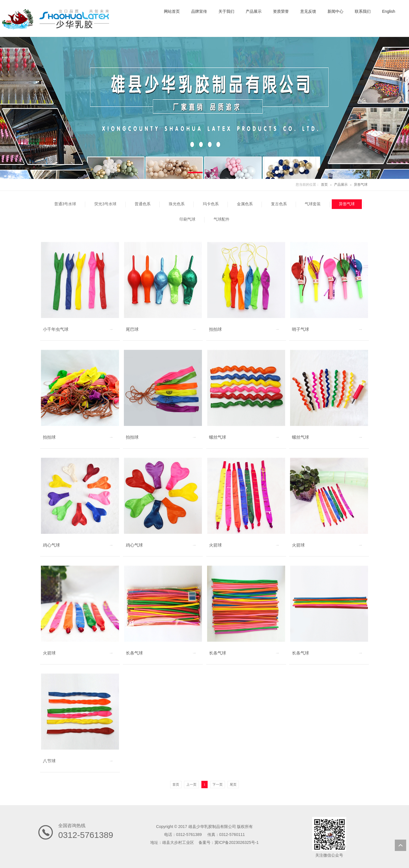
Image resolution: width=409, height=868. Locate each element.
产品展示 (341, 185)
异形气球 (361, 185)
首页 (324, 185)
